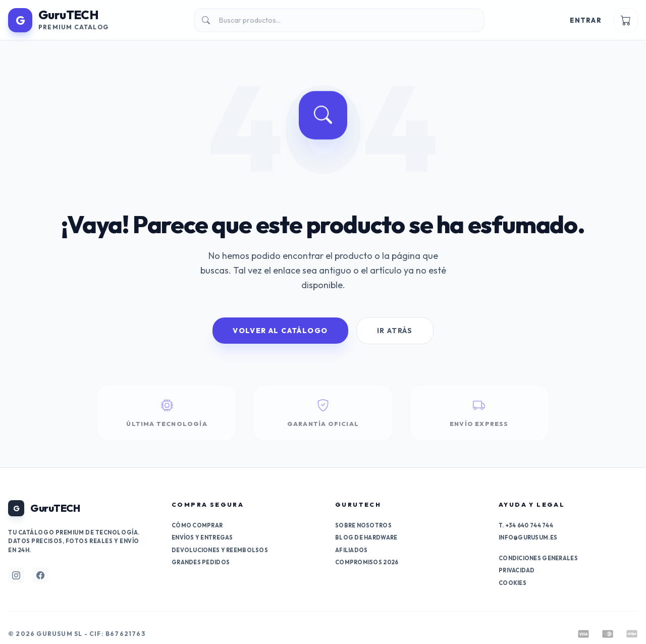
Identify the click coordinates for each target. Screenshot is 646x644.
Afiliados (351, 550)
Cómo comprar (197, 525)
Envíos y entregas (202, 538)
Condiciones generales (538, 558)
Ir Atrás (395, 331)
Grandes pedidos (201, 562)
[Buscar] (339, 20)
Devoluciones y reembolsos (220, 550)
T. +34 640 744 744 (526, 525)
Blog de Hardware (366, 538)
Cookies (513, 583)
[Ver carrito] (626, 20)
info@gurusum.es (528, 538)
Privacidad (517, 570)
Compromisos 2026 (367, 562)
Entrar (586, 20)
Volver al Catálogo (280, 331)
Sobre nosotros (363, 525)
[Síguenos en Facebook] (40, 575)
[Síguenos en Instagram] (16, 575)
